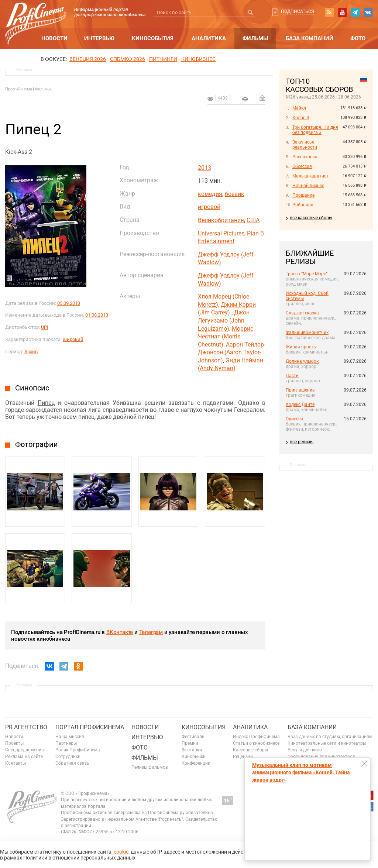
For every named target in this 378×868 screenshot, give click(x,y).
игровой (209, 207)
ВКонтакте (120, 632)
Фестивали (193, 737)
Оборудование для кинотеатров (321, 757)
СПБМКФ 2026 (128, 59)
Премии (190, 743)
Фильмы (255, 38)
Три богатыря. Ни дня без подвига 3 (315, 130)
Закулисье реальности (305, 145)
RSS (329, 12)
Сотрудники (68, 757)
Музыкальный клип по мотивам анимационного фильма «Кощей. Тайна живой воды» (301, 772)
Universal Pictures (221, 233)
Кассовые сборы (250, 750)
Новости (54, 38)
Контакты (16, 763)
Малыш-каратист (310, 176)
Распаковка (305, 157)
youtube (342, 12)
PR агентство (26, 727)
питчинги (163, 59)
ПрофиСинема (19, 89)
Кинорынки (194, 757)
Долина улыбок (302, 361)
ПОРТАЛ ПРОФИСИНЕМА (90, 727)
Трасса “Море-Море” (307, 274)
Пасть (292, 376)
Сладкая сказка (302, 313)
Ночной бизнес (308, 186)
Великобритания (221, 220)
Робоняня (303, 205)
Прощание (303, 195)
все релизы (302, 442)
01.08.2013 (97, 315)
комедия (210, 194)
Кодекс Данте (300, 404)
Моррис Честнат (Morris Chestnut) (226, 337)
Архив (31, 352)
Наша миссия (70, 737)
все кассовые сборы (311, 218)
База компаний (310, 38)
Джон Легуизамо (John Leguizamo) (224, 320)
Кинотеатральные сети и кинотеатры (327, 743)
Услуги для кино (305, 750)
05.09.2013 (69, 303)
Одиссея (294, 419)
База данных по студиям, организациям (330, 737)
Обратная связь (72, 763)
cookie (121, 852)
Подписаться (298, 11)
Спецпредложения (25, 750)
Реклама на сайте (24, 757)
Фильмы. (44, 89)
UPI (45, 327)
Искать (250, 12)
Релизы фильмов (150, 767)
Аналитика (209, 38)
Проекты (14, 743)
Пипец (46, 403)
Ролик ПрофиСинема (78, 750)
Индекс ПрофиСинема (256, 737)
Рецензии (243, 757)
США (253, 220)
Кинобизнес (198, 59)
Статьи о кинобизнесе (256, 743)
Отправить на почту (262, 98)
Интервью (99, 38)
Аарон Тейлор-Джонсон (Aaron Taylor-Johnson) (232, 352)
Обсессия (302, 166)
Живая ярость (301, 347)
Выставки (192, 750)
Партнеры (66, 743)
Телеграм (151, 632)
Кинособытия (153, 38)
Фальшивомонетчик (307, 333)
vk (368, 12)
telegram (355, 12)
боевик (235, 194)
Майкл (299, 108)
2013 (205, 168)
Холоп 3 (301, 118)
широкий (73, 339)
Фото (358, 38)
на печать (245, 99)
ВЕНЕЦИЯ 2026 (88, 59)
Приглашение (300, 390)
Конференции (196, 763)
